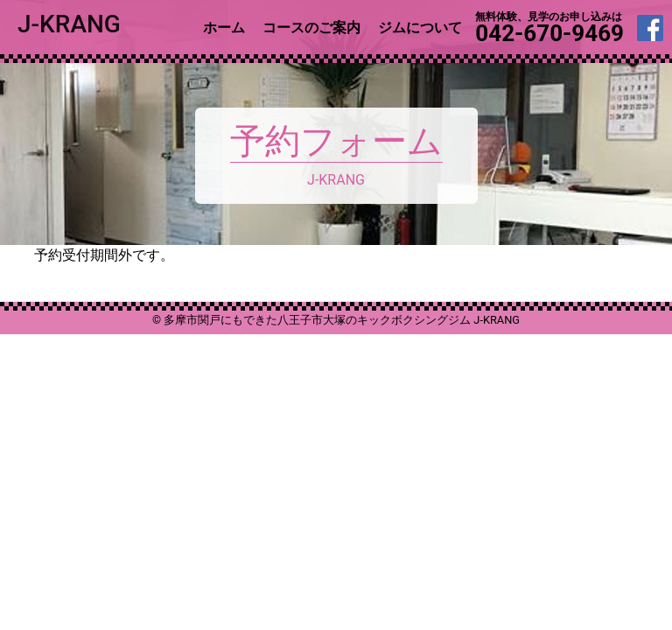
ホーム (224, 28)
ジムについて (420, 28)
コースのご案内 (311, 28)
